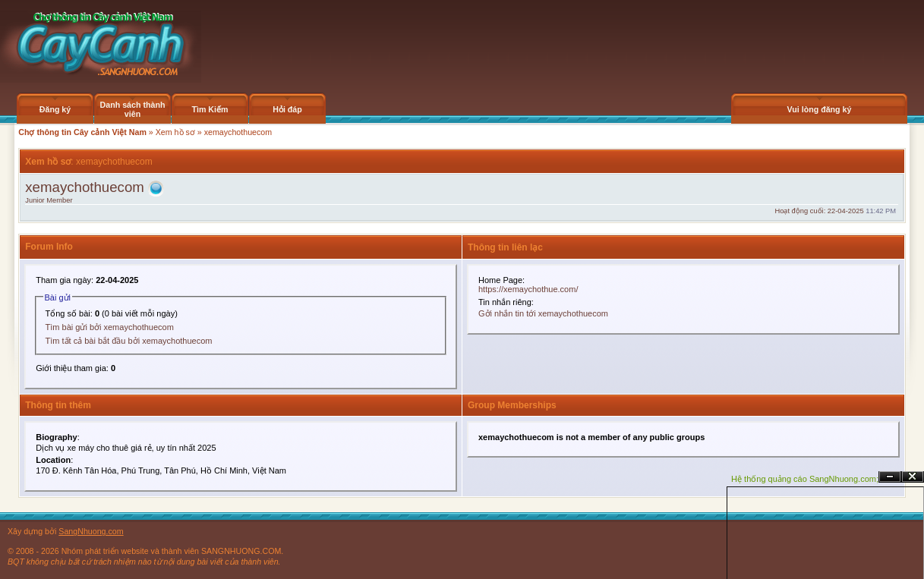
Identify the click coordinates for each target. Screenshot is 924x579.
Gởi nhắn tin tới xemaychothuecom (543, 313)
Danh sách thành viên (133, 109)
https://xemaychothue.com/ (528, 289)
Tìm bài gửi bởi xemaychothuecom (110, 327)
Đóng (913, 477)
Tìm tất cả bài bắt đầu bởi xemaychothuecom (129, 341)
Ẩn (890, 477)
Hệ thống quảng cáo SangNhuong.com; (805, 479)
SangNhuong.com (91, 531)
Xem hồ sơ (175, 132)
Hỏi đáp (287, 109)
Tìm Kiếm (210, 109)
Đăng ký (55, 109)
